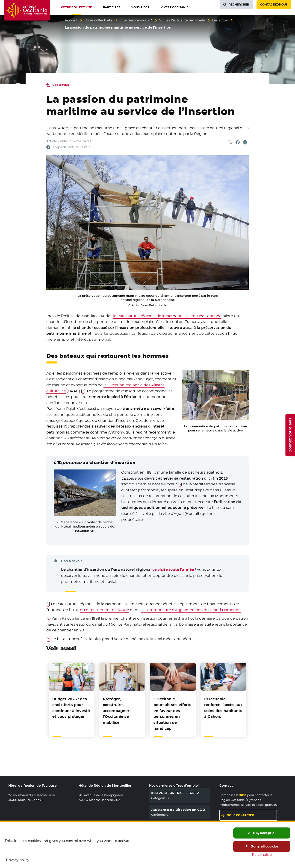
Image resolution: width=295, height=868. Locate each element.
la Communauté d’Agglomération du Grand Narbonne (191, 610)
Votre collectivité (98, 20)
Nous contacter (240, 815)
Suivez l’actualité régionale (182, 20)
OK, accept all (262, 833)
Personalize (262, 855)
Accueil (71, 20)
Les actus (220, 20)
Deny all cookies (262, 846)
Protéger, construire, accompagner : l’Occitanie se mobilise (117, 711)
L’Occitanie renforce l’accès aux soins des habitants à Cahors (223, 708)
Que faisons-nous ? (136, 20)
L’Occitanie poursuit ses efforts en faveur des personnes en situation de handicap (172, 714)
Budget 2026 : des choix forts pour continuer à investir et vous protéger (71, 708)
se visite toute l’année (173, 570)
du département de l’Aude (105, 610)
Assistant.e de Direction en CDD (178, 810)
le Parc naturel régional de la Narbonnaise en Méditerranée (167, 316)
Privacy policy (18, 860)
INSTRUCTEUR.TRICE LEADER (175, 793)
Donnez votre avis (290, 435)
